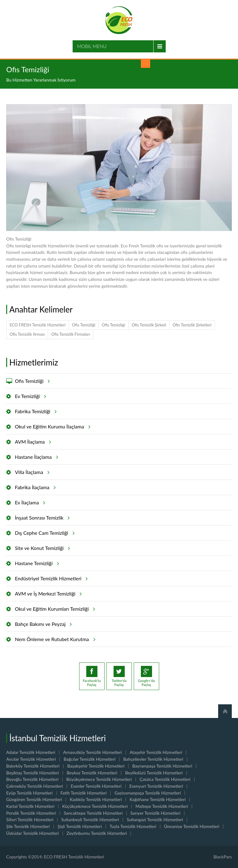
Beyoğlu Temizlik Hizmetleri (32, 779)
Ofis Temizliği (84, 325)
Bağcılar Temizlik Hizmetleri (90, 759)
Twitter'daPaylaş (119, 676)
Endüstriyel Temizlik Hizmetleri (50, 578)
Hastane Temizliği (36, 563)
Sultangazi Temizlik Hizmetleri (155, 819)
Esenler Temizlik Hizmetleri (96, 786)
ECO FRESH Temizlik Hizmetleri (38, 325)
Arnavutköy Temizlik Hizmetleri (92, 752)
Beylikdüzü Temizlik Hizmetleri (154, 773)
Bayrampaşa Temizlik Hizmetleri (162, 766)
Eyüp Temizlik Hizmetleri (29, 793)
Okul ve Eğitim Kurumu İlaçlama (52, 427)
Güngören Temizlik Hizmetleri (34, 799)
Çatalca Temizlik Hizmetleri (165, 779)
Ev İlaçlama (29, 503)
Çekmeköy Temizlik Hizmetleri (35, 786)
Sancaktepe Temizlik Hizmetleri (93, 813)
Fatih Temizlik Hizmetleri (84, 793)
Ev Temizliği (29, 396)
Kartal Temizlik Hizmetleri (30, 806)
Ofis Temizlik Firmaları (71, 334)
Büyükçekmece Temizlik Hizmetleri (99, 779)
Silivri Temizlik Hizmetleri (30, 819)
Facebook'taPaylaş (92, 676)
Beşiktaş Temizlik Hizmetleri (33, 773)
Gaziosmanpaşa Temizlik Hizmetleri (148, 793)
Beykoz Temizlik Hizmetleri (92, 773)
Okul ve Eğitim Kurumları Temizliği (54, 609)
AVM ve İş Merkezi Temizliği (47, 594)
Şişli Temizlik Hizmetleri (80, 826)
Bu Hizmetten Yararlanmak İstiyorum (41, 80)
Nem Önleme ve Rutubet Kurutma (54, 639)
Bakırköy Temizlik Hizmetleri (33, 766)
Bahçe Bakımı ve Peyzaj (42, 624)
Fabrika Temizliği (35, 411)
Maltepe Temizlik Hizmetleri (162, 806)
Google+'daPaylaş (146, 676)
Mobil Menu (92, 46)
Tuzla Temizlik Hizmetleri (133, 826)
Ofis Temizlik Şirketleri (192, 325)
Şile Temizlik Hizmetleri (28, 826)
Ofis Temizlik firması (27, 334)
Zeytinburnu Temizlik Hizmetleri (97, 833)
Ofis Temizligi (113, 325)
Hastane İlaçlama (36, 457)
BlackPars (223, 857)
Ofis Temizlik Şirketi (149, 325)
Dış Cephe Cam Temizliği (44, 533)
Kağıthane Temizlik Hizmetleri (158, 799)
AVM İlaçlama (32, 442)
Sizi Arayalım (146, 63)
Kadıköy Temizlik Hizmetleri (96, 799)
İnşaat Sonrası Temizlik (41, 518)
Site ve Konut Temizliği (41, 548)
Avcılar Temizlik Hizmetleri (31, 759)
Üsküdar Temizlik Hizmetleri (33, 833)
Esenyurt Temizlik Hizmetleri (156, 786)
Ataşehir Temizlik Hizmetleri (156, 752)
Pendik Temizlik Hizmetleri (31, 813)
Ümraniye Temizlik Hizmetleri (191, 826)
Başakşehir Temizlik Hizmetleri (96, 766)
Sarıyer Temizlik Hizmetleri (155, 813)
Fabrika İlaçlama (34, 487)
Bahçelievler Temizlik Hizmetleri (153, 759)
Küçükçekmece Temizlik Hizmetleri (95, 806)
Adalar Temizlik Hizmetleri (31, 752)
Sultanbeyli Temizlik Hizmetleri (90, 819)
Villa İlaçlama (31, 472)
